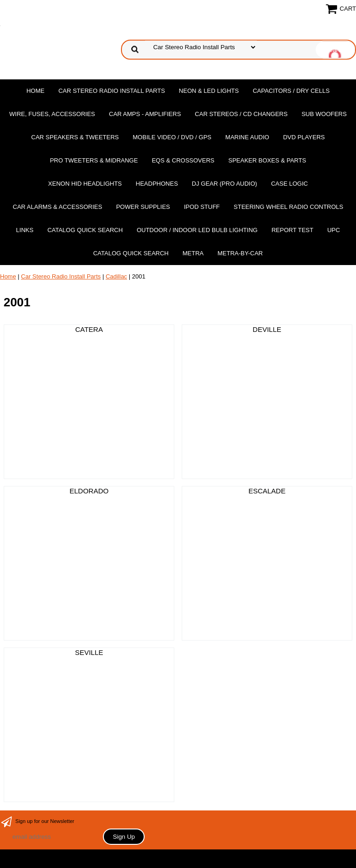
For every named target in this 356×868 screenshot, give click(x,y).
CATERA (89, 329)
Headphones (157, 184)
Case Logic (289, 184)
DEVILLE (267, 329)
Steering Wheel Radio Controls (288, 207)
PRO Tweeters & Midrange (94, 160)
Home (35, 91)
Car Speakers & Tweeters (75, 137)
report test (292, 230)
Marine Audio (247, 137)
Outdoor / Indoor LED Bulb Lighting (197, 230)
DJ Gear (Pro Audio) (225, 184)
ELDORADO (89, 491)
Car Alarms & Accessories (58, 207)
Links (25, 230)
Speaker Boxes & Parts (267, 160)
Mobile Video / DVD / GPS (172, 137)
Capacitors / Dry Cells (291, 91)
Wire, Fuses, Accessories (52, 114)
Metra (193, 253)
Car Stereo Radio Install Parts (112, 91)
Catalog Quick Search (85, 230)
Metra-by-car (240, 253)
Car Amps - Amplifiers (145, 114)
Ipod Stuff (202, 207)
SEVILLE (89, 652)
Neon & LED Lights (209, 91)
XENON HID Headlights (85, 184)
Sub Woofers (324, 114)
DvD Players (304, 137)
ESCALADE (267, 491)
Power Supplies (143, 207)
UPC (334, 230)
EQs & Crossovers (183, 160)
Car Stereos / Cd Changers (241, 114)
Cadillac (116, 276)
